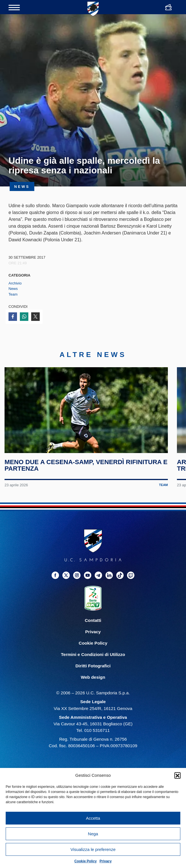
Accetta (93, 818)
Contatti (93, 620)
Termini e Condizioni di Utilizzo (93, 655)
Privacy (106, 861)
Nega (93, 834)
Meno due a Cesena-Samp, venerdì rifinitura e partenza (86, 465)
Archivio (15, 283)
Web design (93, 677)
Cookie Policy (85, 861)
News (13, 289)
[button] (177, 775)
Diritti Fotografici (93, 666)
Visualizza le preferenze (93, 849)
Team (13, 294)
